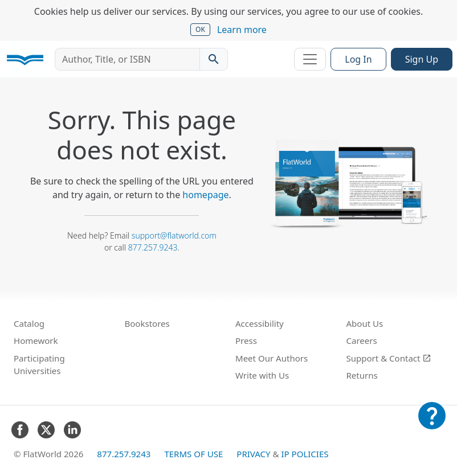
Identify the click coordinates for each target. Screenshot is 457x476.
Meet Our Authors (272, 358)
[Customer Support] (432, 424)
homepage (205, 195)
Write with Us (262, 375)
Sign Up (422, 59)
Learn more (242, 30)
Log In (358, 59)
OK (200, 29)
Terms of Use (193, 454)
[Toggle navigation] (310, 59)
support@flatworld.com (174, 235)
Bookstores (147, 323)
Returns (362, 375)
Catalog (29, 323)
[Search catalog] (214, 59)
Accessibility (260, 323)
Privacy (253, 454)
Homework (36, 340)
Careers (362, 340)
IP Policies (305, 454)
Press (246, 340)
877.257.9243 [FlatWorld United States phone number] (124, 454)
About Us (365, 323)
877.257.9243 (153, 247)
